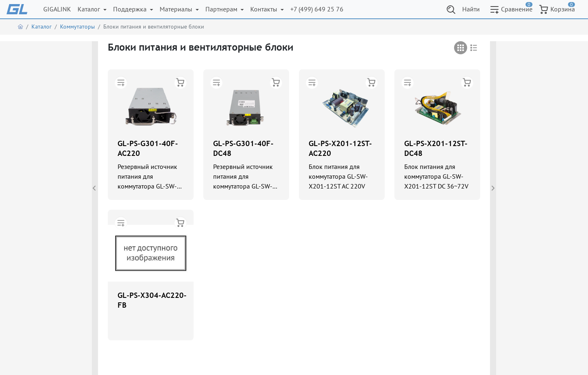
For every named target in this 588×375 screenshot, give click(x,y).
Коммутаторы (77, 27)
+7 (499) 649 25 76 (317, 9)
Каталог (90, 9)
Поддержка (131, 9)
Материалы (177, 9)
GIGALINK (57, 9)
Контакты (265, 9)
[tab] (461, 48)
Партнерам (222, 9)
